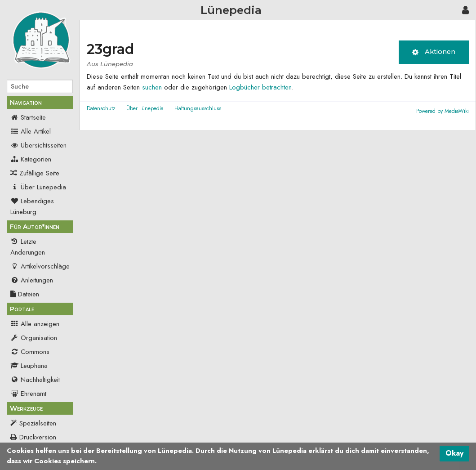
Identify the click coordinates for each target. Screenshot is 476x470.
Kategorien (31, 159)
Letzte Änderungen (28, 247)
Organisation (34, 338)
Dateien (25, 294)
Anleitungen (32, 280)
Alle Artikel (31, 131)
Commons (30, 352)
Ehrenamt (28, 394)
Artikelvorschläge (40, 266)
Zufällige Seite (39, 173)
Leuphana (29, 366)
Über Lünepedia (38, 187)
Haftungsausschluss (198, 108)
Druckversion (38, 437)
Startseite (28, 117)
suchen (152, 87)
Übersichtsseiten (38, 145)
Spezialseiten (38, 423)
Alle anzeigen (35, 324)
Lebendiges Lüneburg (32, 206)
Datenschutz (101, 108)
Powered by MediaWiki (443, 111)
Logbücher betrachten (260, 87)
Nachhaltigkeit (35, 380)
